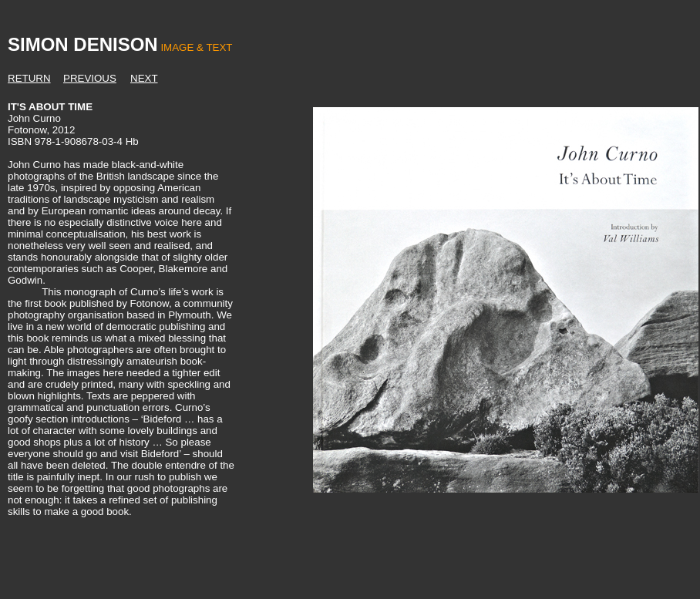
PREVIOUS (90, 78)
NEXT (144, 78)
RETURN (29, 78)
